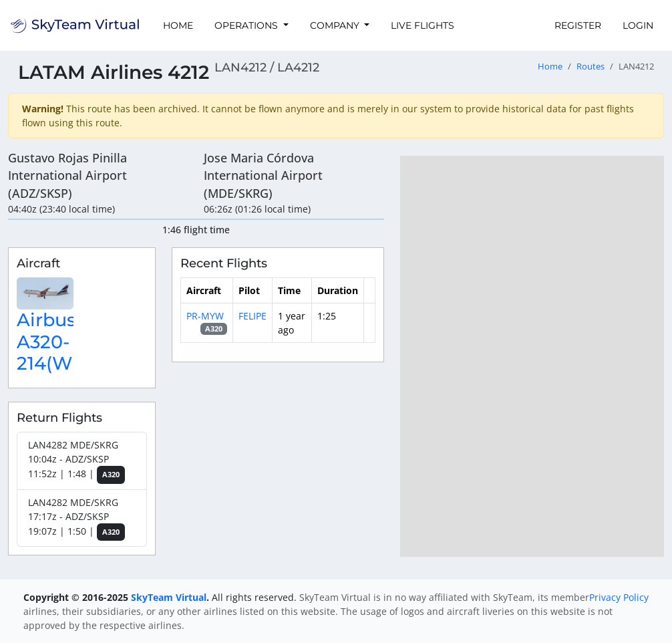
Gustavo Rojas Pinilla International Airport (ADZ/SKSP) (67, 175)
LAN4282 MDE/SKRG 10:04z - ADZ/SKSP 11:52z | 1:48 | (76, 461)
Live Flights (423, 25)
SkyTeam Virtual (169, 597)
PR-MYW (205, 316)
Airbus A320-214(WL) (53, 341)
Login (638, 25)
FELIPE (253, 316)
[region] (532, 356)
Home (178, 25)
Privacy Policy (619, 597)
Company (336, 25)
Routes (591, 67)
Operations (247, 25)
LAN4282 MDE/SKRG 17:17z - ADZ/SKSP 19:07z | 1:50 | (76, 519)
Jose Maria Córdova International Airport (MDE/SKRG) (263, 175)
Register (578, 25)
